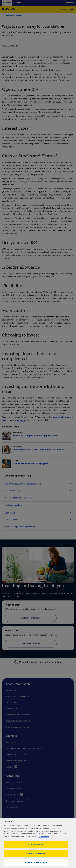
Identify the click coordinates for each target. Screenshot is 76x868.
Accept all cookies (36, 844)
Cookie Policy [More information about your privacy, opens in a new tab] (43, 836)
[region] (38, 843)
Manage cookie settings (36, 862)
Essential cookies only (36, 853)
